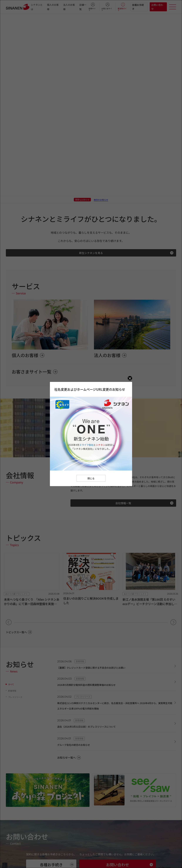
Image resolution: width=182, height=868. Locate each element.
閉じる (91, 478)
